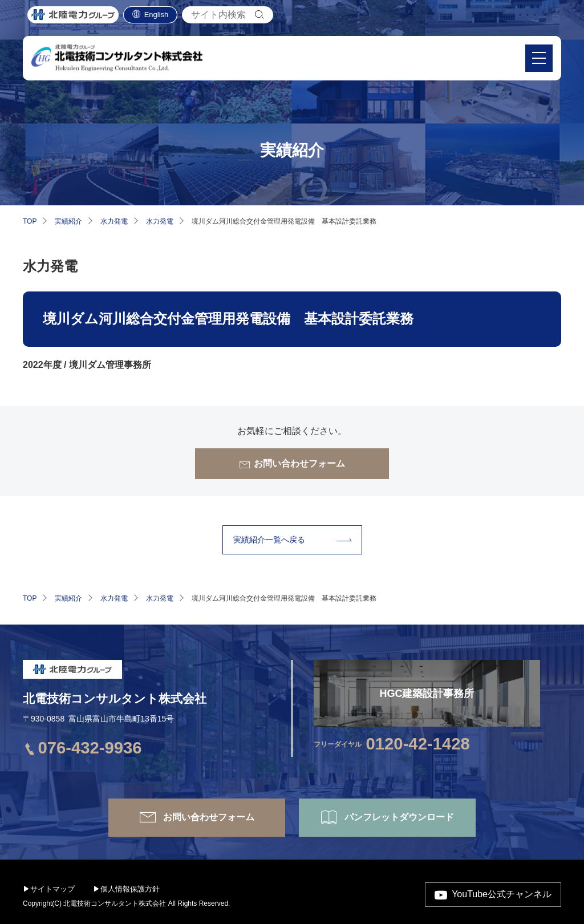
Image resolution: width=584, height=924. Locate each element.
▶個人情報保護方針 (126, 889)
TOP (30, 221)
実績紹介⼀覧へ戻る (269, 540)
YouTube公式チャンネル (502, 894)
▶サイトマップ (49, 889)
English (157, 17)
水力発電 (114, 221)
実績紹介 (68, 221)
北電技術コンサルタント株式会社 (115, 698)
